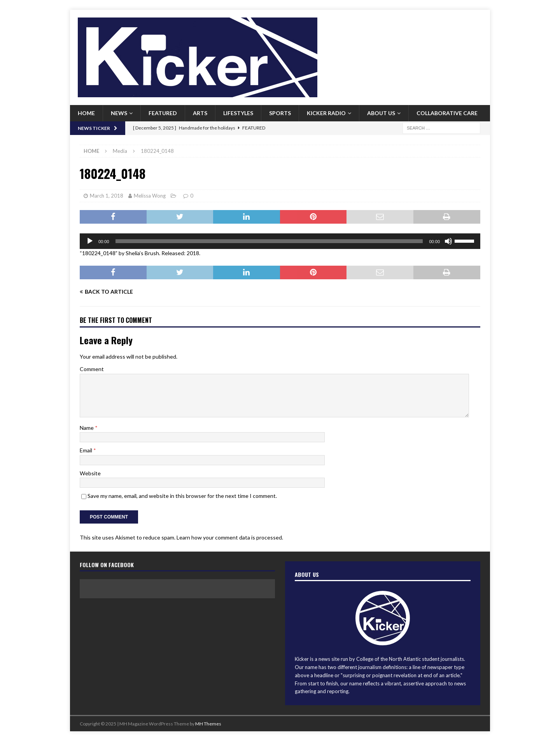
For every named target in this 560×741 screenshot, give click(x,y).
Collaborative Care (447, 113)
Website (90, 473)
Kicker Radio (326, 113)
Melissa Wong (150, 196)
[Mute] (448, 241)
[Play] (90, 241)
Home (86, 113)
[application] (280, 241)
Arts (200, 113)
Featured (163, 113)
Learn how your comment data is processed (229, 537)
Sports (280, 113)
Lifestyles (238, 113)
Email (87, 450)
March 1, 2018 (107, 196)
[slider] (269, 241)
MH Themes (208, 724)
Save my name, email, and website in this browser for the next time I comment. (182, 496)
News (119, 113)
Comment (92, 369)
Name (87, 428)
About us (381, 113)
